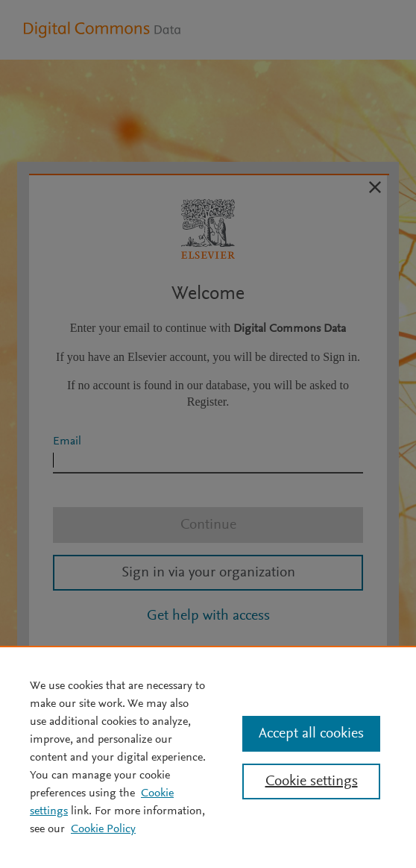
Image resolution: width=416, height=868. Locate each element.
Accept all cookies (311, 734)
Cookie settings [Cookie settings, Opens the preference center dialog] (312, 781)
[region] (208, 757)
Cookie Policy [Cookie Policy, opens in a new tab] (103, 829)
